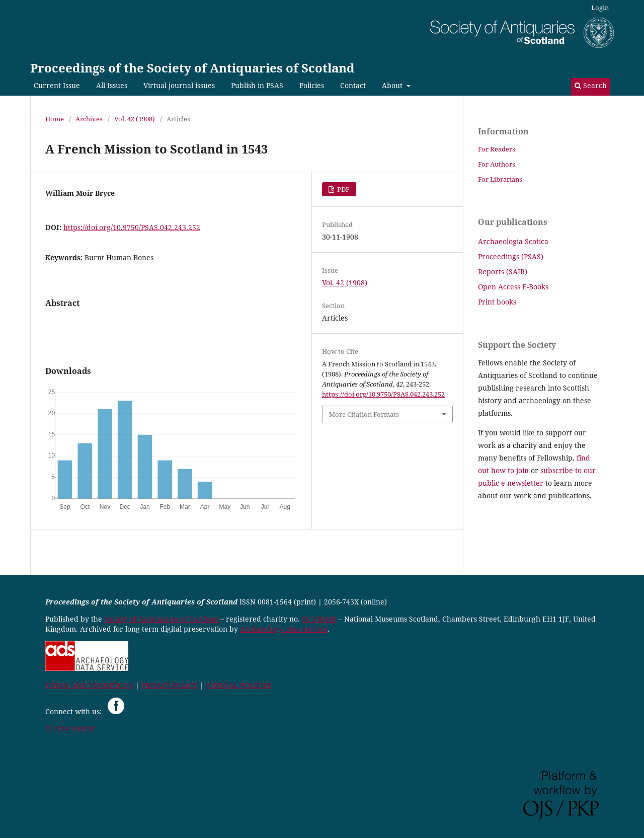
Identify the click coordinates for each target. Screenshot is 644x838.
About (393, 85)
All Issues (112, 85)
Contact (353, 85)
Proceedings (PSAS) (511, 256)
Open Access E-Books (513, 287)
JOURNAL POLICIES (239, 685)
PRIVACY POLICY (170, 685)
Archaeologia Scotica (513, 241)
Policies (312, 85)
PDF (343, 189)
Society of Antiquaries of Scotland (162, 619)
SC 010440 (319, 619)
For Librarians (500, 179)
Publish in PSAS (257, 85)
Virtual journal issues (179, 85)
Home (55, 119)
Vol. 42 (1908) (135, 119)
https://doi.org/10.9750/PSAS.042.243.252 (132, 227)
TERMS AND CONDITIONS (89, 685)
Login (600, 8)
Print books (497, 302)
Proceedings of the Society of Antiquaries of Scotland (192, 68)
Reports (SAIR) (503, 272)
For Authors (497, 164)
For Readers (497, 149)
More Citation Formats (364, 414)
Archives (89, 119)
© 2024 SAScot (70, 729)
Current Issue (57, 85)
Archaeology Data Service (284, 629)
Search (591, 85)
